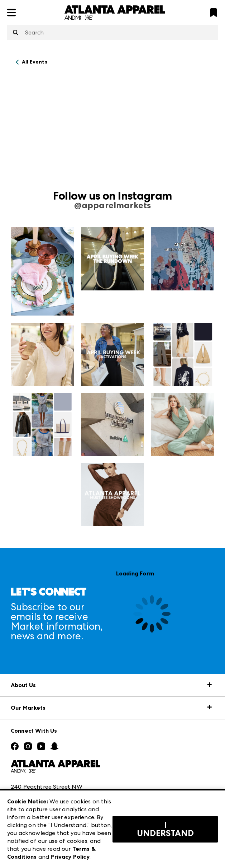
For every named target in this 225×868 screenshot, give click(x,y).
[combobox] (112, 33)
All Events (35, 62)
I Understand (165, 829)
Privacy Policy (70, 857)
